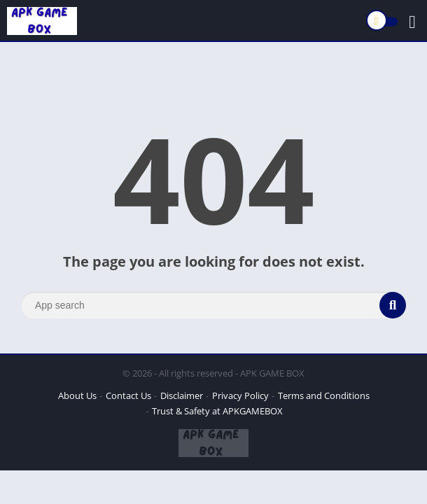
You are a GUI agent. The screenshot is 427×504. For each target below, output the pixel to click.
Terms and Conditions (324, 395)
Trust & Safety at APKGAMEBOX (217, 411)
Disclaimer (182, 395)
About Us (77, 395)
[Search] (213, 305)
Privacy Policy (240, 395)
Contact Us (128, 395)
